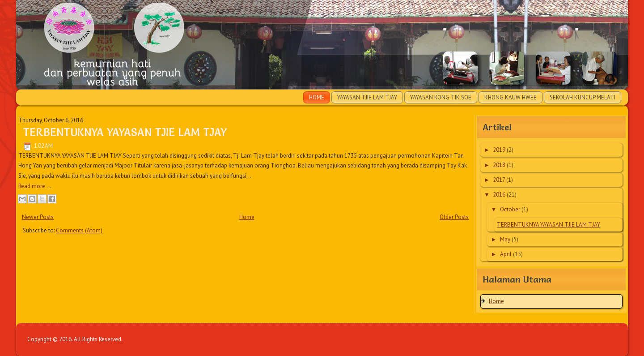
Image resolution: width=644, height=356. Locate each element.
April (506, 254)
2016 (500, 195)
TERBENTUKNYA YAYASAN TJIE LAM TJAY (125, 132)
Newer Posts (38, 217)
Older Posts (454, 217)
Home (317, 97)
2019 (500, 150)
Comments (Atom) (79, 230)
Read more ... (35, 186)
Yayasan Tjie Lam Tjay (367, 97)
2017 (500, 180)
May (506, 239)
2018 (500, 165)
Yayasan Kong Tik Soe (441, 97)
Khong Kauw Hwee (511, 97)
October (511, 209)
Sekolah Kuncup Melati (583, 97)
